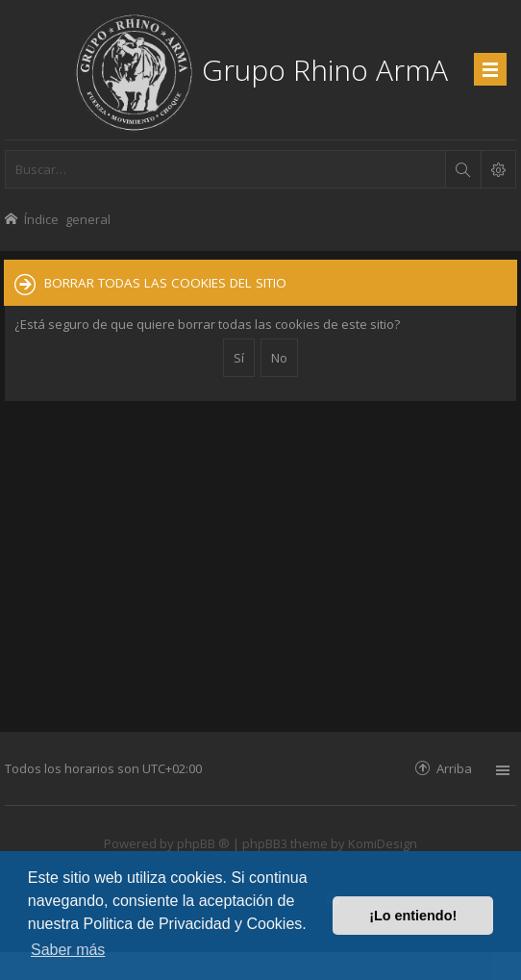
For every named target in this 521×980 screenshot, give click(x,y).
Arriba (454, 768)
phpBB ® (203, 843)
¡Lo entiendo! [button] (413, 916)
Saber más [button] (68, 950)
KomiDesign (383, 843)
